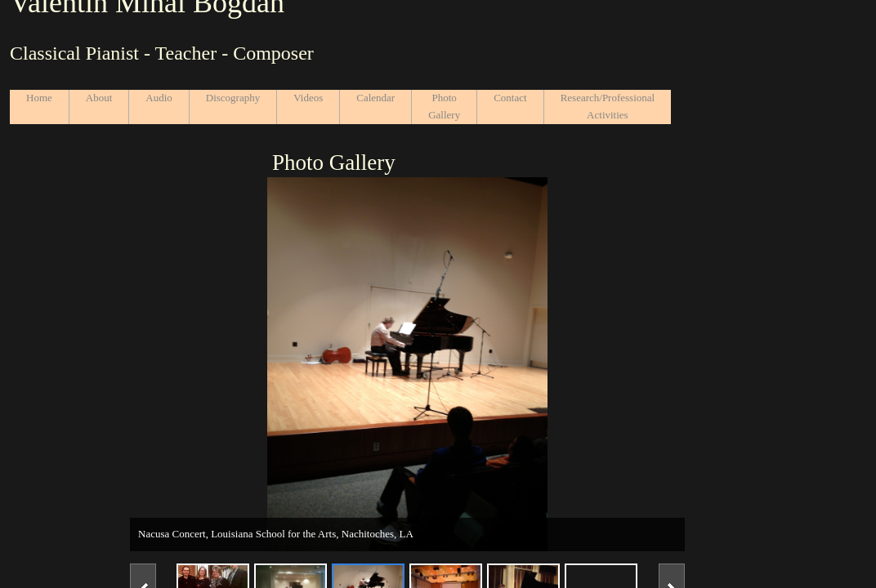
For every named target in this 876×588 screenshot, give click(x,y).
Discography (233, 98)
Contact (510, 98)
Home (39, 98)
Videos (308, 98)
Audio (159, 98)
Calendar (375, 98)
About (99, 98)
